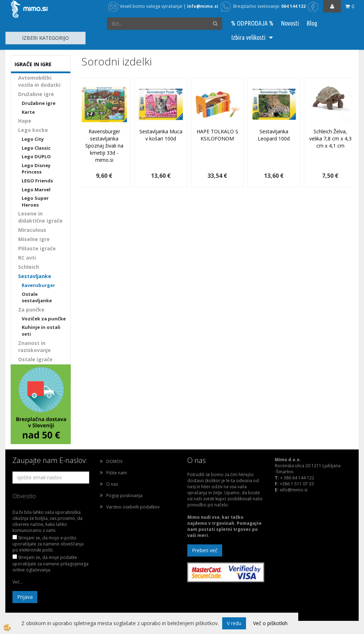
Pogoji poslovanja (124, 496)
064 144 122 (293, 6)
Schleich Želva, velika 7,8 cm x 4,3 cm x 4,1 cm (330, 138)
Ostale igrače (35, 359)
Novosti (290, 23)
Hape (25, 121)
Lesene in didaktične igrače (40, 217)
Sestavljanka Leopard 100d (274, 135)
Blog (312, 23)
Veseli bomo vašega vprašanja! (145, 6)
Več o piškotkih (270, 623)
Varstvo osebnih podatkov (133, 507)
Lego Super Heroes (35, 201)
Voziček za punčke (44, 319)
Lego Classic (36, 148)
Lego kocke (33, 130)
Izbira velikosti (248, 37)
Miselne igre (34, 239)
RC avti (27, 258)
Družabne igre (36, 94)
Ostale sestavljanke (37, 297)
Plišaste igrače (37, 248)
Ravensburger (38, 285)
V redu (234, 623)
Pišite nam (117, 473)
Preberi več (205, 550)
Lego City (33, 139)
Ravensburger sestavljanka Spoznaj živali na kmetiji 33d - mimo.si (104, 146)
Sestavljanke (35, 276)
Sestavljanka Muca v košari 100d (161, 135)
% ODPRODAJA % (252, 23)
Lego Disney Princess (36, 169)
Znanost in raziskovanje (34, 347)
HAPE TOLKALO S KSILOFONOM (217, 135)
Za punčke (31, 310)
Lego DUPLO (36, 156)
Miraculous (32, 230)
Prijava (25, 597)
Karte (28, 112)
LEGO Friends (37, 181)
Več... (18, 582)
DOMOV (114, 461)
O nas (112, 484)
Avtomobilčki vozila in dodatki (39, 81)
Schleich (29, 267)
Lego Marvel (36, 190)
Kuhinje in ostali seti (41, 331)
